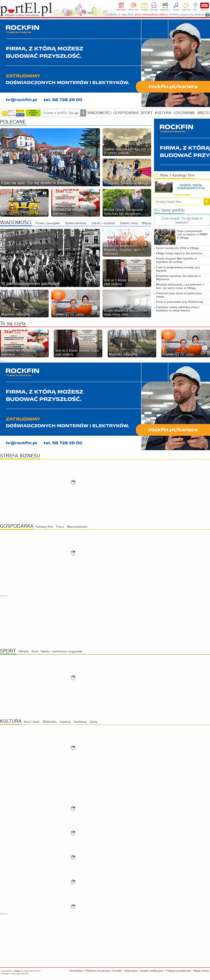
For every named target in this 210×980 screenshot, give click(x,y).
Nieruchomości (77, 527)
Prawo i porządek (48, 223)
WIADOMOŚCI (99, 113)
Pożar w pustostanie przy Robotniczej (180, 302)
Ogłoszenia (121, 10)
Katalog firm (44, 527)
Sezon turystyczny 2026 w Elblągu (178, 248)
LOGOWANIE (184, 113)
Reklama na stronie (98, 971)
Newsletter (76, 971)
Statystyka (131, 971)
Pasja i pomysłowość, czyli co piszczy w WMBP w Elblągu (192, 234)
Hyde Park (186, 10)
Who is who (134, 10)
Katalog (144, 10)
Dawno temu (129, 223)
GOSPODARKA (126, 113)
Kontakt (117, 971)
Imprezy (176, 10)
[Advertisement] (105, 622)
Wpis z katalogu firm (174, 176)
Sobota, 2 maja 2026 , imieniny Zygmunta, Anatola (156, 15)
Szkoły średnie (182, 195)
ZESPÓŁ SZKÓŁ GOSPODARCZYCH (191, 187)
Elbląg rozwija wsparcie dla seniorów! (179, 253)
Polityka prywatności (178, 971)
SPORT (147, 113)
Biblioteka (50, 722)
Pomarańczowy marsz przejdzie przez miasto (179, 295)
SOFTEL (25, 974)
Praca (60, 527)
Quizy (94, 722)
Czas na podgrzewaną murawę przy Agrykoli (178, 269)
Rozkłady (154, 10)
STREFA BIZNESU (20, 456)
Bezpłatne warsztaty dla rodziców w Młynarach (178, 278)
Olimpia (23, 652)
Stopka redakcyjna (152, 971)
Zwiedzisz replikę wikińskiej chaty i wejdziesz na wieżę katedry (178, 309)
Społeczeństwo (76, 223)
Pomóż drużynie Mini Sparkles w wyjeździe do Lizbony (176, 260)
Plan (195, 10)
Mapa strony (201, 971)
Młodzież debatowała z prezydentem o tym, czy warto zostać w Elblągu (180, 286)
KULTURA (163, 113)
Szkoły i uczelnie (103, 223)
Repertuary (165, 10)
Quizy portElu (169, 210)
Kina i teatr (32, 722)
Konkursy (80, 722)
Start (35, 652)
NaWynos (205, 6)
